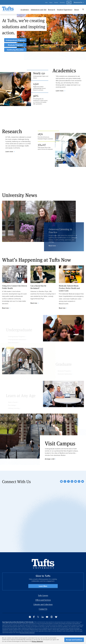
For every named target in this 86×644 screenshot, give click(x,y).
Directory (62, 3)
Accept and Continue (74, 640)
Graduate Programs (15, 45)
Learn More (43, 586)
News (51, 3)
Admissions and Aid (38, 10)
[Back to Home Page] (43, 564)
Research (52, 10)
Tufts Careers (43, 595)
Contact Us (43, 609)
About (77, 10)
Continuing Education (15, 50)
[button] (82, 48)
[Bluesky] (83, 481)
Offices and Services (43, 600)
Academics (25, 10)
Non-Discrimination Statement (27, 633)
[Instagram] (61, 481)
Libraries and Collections (43, 604)
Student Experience (65, 10)
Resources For (78, 2)
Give (69, 3)
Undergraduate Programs (15, 40)
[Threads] (79, 481)
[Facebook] (65, 481)
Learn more (60, 91)
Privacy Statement (37, 641)
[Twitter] (68, 481)
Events (56, 3)
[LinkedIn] (72, 481)
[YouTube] (76, 481)
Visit (46, 3)
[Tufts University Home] (8, 9)
